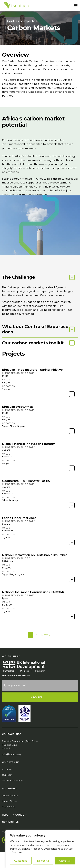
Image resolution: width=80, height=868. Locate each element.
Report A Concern (15, 815)
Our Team (7, 775)
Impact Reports (10, 796)
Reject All (43, 861)
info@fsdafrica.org (11, 754)
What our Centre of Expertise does (35, 351)
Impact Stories (9, 801)
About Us (7, 769)
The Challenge (19, 299)
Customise (21, 861)
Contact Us (10, 822)
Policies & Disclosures (12, 780)
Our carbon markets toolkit (33, 365)
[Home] (16, 5)
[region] (43, 849)
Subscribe (37, 697)
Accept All (65, 861)
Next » (46, 635)
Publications (8, 807)
